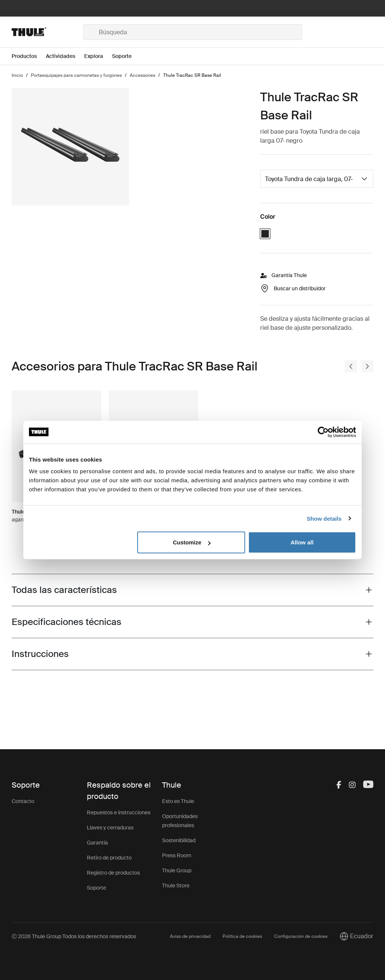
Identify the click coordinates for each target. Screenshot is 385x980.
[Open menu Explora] (98, 56)
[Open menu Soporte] (126, 56)
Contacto (23, 801)
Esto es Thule (178, 801)
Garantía (97, 843)
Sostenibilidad (179, 840)
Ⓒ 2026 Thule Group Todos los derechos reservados (74, 936)
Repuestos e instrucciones (119, 812)
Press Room (177, 855)
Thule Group (177, 870)
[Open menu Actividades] (65, 56)
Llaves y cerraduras (110, 828)
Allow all (302, 542)
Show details (324, 518)
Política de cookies (242, 936)
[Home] (48, 32)
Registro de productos (113, 873)
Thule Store (176, 886)
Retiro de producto (109, 858)
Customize (192, 542)
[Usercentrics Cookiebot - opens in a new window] (323, 432)
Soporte (96, 888)
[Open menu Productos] (29, 56)
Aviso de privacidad (190, 936)
